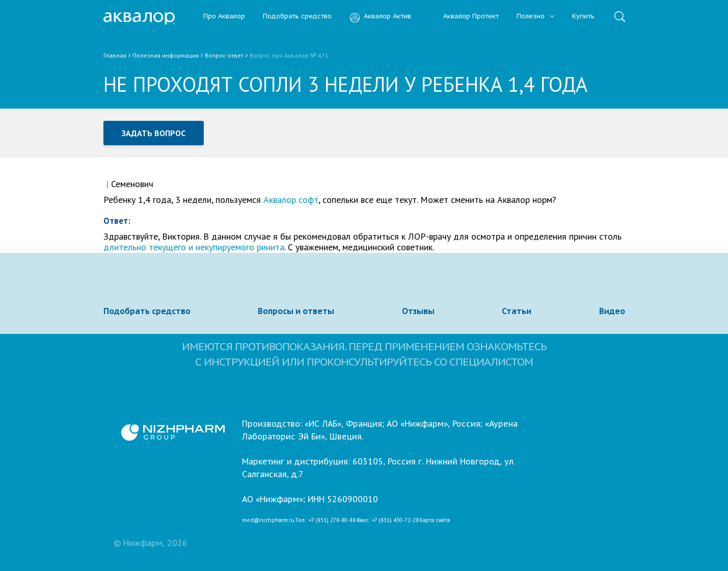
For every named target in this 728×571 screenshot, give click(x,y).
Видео (612, 311)
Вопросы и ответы (296, 311)
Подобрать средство (297, 17)
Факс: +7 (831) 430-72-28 (388, 521)
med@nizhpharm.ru (268, 521)
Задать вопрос (154, 133)
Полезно (535, 17)
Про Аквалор (224, 17)
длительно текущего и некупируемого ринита (194, 247)
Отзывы (418, 311)
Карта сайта (435, 521)
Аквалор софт (291, 200)
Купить (583, 17)
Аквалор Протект (464, 17)
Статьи (517, 311)
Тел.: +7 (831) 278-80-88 (325, 521)
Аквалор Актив (380, 17)
